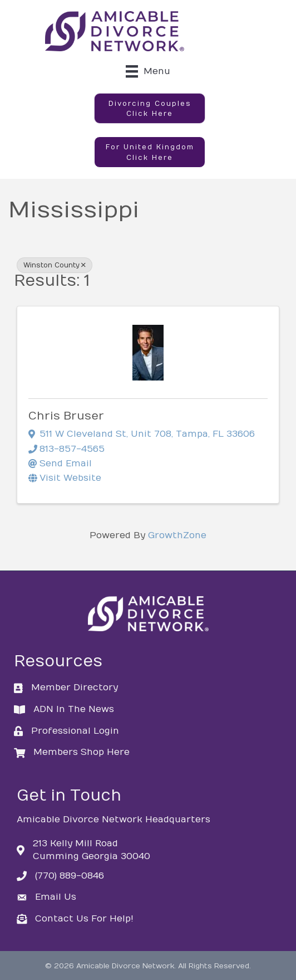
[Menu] (148, 71)
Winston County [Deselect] (55, 265)
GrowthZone (177, 535)
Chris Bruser (66, 416)
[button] (150, 109)
